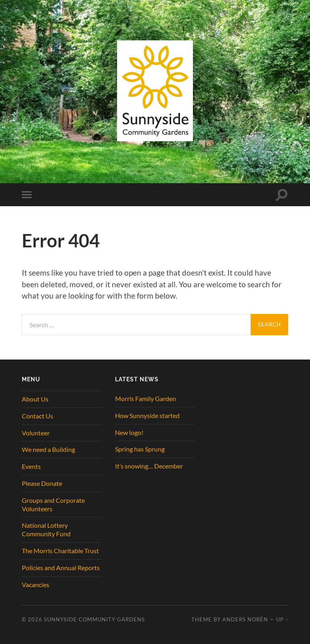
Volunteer (36, 433)
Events (31, 466)
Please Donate (42, 483)
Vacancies (36, 584)
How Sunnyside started (147, 415)
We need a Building (48, 449)
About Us (35, 399)
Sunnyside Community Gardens (94, 619)
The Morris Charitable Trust (60, 551)
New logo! (129, 432)
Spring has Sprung (140, 449)
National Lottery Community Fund (46, 529)
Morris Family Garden (146, 398)
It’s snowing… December (149, 466)
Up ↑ (282, 619)
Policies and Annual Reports (61, 568)
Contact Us (38, 416)
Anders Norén (245, 619)
